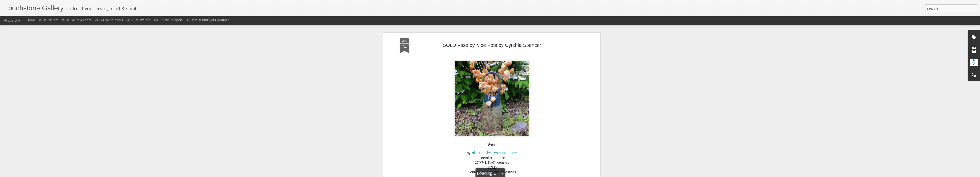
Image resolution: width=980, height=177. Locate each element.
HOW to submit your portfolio (208, 20)
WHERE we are (138, 20)
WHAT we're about (109, 20)
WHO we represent (77, 20)
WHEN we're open (168, 20)
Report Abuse (520, 174)
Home (31, 20)
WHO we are (49, 20)
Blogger (505, 174)
